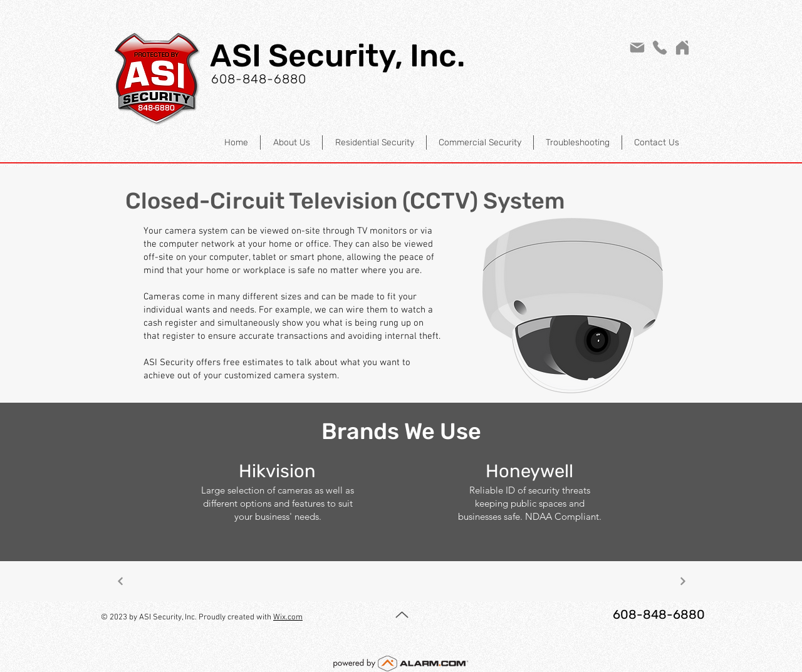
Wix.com (288, 618)
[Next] (120, 581)
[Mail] (637, 48)
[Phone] (660, 48)
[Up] (402, 614)
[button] (374, 142)
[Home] (682, 48)
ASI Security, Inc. (337, 56)
